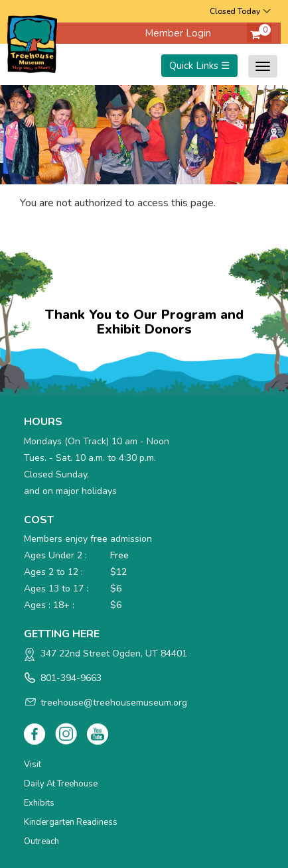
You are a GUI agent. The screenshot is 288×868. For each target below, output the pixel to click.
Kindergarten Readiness (71, 822)
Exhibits (39, 803)
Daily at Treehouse (61, 784)
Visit (33, 765)
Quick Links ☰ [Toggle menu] (199, 66)
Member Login (178, 33)
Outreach (41, 841)
